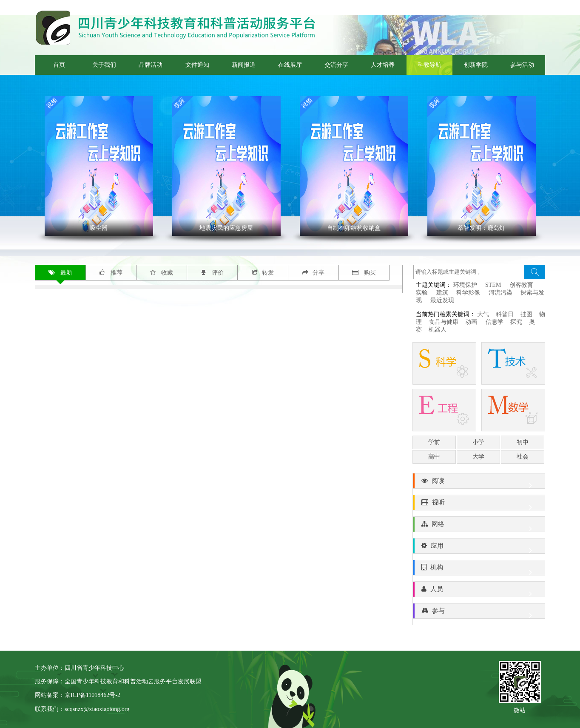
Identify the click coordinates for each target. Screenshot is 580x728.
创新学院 (476, 65)
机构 (479, 569)
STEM (493, 285)
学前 (434, 442)
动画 (472, 322)
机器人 (438, 330)
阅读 (479, 483)
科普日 (505, 314)
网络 (479, 526)
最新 (61, 273)
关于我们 (104, 65)
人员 (479, 591)
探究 (516, 322)
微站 (520, 710)
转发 (263, 273)
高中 (434, 457)
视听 (479, 504)
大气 (483, 314)
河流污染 (500, 293)
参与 (479, 613)
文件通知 (197, 65)
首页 (59, 65)
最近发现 (442, 300)
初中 (523, 442)
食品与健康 (444, 322)
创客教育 (521, 285)
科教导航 (429, 65)
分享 (313, 273)
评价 (212, 273)
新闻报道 (244, 65)
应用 (479, 548)
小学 (478, 442)
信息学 (495, 322)
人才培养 (383, 65)
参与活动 (522, 65)
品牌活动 (151, 65)
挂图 (526, 314)
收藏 (162, 273)
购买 (364, 273)
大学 (478, 457)
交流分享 (336, 65)
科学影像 (468, 293)
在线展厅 (290, 65)
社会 (523, 457)
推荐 (111, 273)
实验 (422, 293)
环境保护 (465, 285)
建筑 (442, 293)
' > (99, 166)
